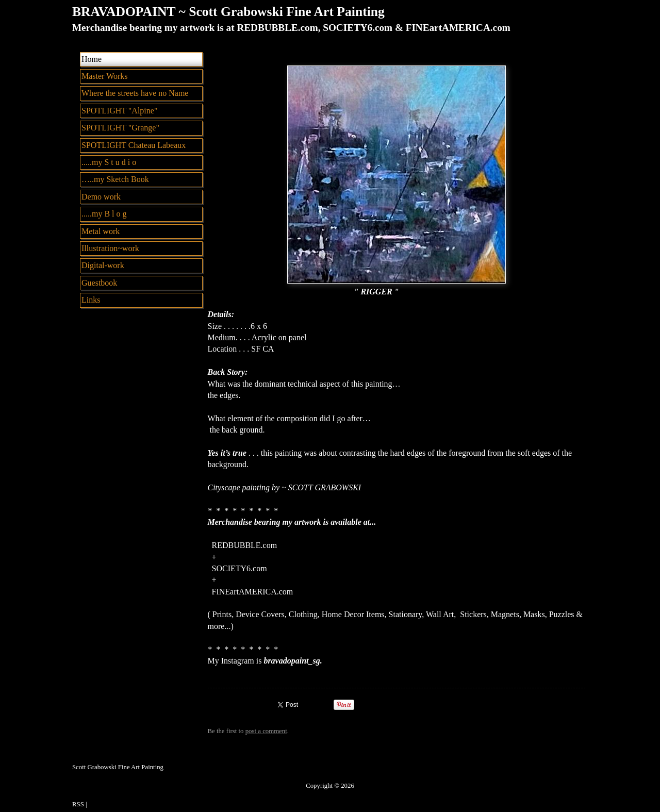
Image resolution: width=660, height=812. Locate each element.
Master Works (105, 76)
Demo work (101, 197)
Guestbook (99, 283)
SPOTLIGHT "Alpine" (119, 111)
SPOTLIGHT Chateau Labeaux (134, 145)
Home (92, 59)
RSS (78, 804)
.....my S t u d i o (109, 162)
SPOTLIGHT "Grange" (120, 128)
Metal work (101, 231)
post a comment (266, 731)
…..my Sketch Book (115, 179)
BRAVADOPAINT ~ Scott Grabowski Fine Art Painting (228, 12)
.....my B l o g (104, 214)
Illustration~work (110, 248)
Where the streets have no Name (135, 93)
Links (91, 300)
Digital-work (103, 265)
